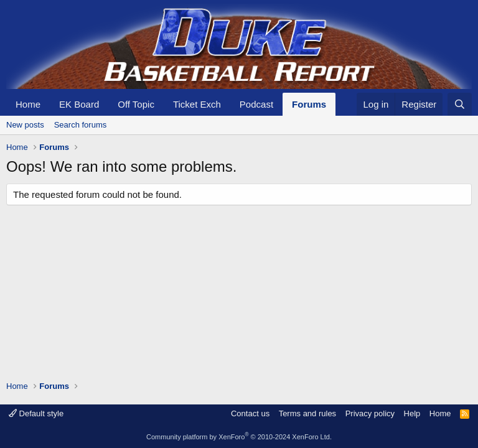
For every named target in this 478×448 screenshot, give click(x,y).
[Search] (460, 104)
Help (412, 413)
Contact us (250, 413)
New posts (25, 125)
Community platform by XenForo (239, 437)
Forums (309, 104)
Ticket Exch (197, 104)
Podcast (256, 104)
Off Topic (136, 104)
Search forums (81, 125)
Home (28, 104)
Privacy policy (370, 413)
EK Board (79, 104)
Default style (36, 413)
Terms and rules (307, 413)
